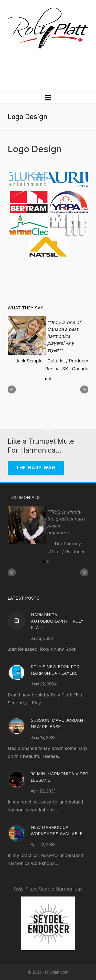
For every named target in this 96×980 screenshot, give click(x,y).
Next (84, 390)
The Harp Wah (36, 468)
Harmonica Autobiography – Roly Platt (57, 621)
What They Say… (27, 308)
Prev (12, 390)
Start (46, 379)
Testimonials (24, 497)
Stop (50, 379)
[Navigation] (48, 98)
